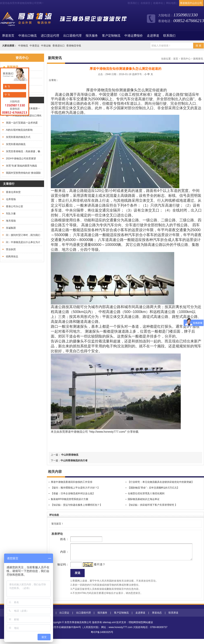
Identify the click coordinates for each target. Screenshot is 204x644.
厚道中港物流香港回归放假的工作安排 (72, 482)
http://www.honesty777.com (107, 432)
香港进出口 (59, 46)
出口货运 (64, 618)
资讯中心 (186, 59)
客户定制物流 (111, 36)
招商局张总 (12, 257)
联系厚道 (173, 618)
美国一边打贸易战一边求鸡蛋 (22, 123)
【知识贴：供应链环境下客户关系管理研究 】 (152, 505)
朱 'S (7, 87)
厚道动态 (157, 618)
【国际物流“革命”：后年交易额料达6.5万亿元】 (154, 488)
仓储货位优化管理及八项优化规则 (146, 493)
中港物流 (23, 46)
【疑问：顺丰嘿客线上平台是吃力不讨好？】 (75, 488)
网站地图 (171, 3)
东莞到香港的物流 (16, 144)
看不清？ (93, 569)
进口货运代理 (50, 36)
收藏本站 (158, 3)
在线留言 (145, 3)
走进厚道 (153, 36)
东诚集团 (11, 228)
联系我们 (133, 3)
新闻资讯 (198, 59)
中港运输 (46, 46)
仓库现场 (11, 199)
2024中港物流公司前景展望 (21, 159)
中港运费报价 (134, 36)
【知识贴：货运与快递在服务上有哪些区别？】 (76, 505)
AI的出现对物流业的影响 (19, 130)
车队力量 (11, 214)
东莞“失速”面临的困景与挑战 (21, 166)
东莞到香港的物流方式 (18, 137)
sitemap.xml (109, 627)
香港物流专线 (74, 46)
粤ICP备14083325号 (102, 637)
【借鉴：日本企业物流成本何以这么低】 (73, 493)
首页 (8, 36)
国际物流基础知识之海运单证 (144, 499)
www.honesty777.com (120, 632)
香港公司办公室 (14, 206)
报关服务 (92, 36)
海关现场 (11, 221)
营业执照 (11, 249)
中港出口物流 (28, 36)
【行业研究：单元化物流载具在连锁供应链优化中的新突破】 (161, 482)
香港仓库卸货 (13, 192)
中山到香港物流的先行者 (74, 460)
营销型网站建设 (144, 627)
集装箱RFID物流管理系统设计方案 (70, 499)
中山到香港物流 (69, 455)
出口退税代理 (72, 36)
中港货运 (34, 46)
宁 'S (7, 95)
